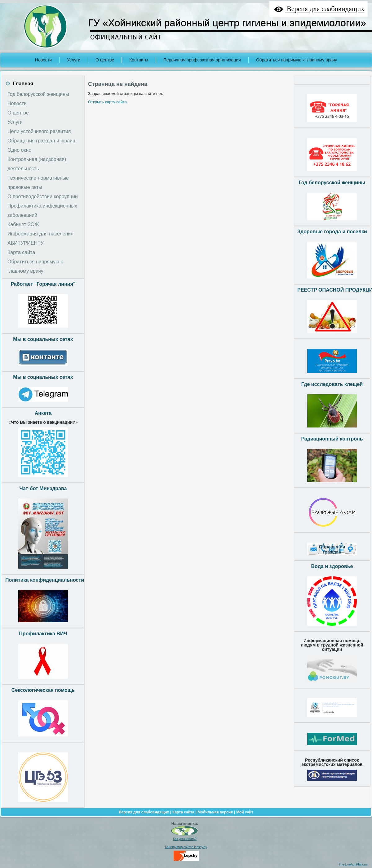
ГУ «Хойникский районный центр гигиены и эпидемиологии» (227, 23)
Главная (23, 84)
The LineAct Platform (353, 864)
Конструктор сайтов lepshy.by (186, 847)
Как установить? (185, 839)
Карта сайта (183, 812)
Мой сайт (245, 812)
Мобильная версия (215, 812)
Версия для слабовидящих (144, 812)
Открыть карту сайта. (108, 102)
